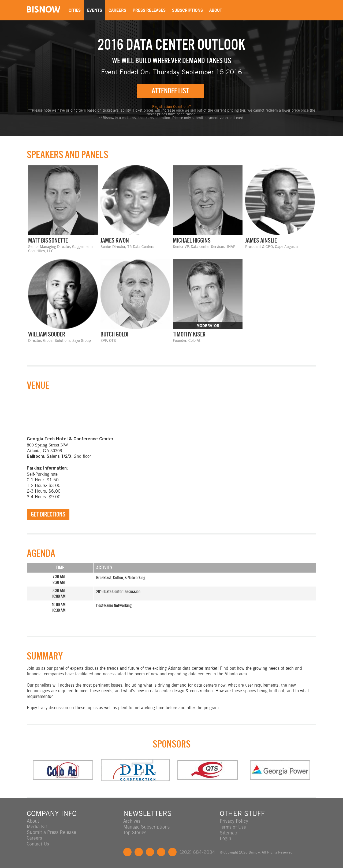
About (217, 10)
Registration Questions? (171, 107)
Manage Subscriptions (146, 827)
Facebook (127, 852)
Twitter (139, 852)
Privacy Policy (234, 821)
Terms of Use (233, 827)
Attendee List (170, 91)
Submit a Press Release (51, 832)
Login (225, 838)
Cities (76, 10)
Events (96, 10)
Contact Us (38, 844)
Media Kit (37, 827)
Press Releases (150, 10)
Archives (132, 821)
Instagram (161, 852)
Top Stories (135, 832)
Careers (119, 10)
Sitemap (228, 832)
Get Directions (48, 515)
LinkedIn (150, 852)
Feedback (172, 852)
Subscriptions (189, 10)
